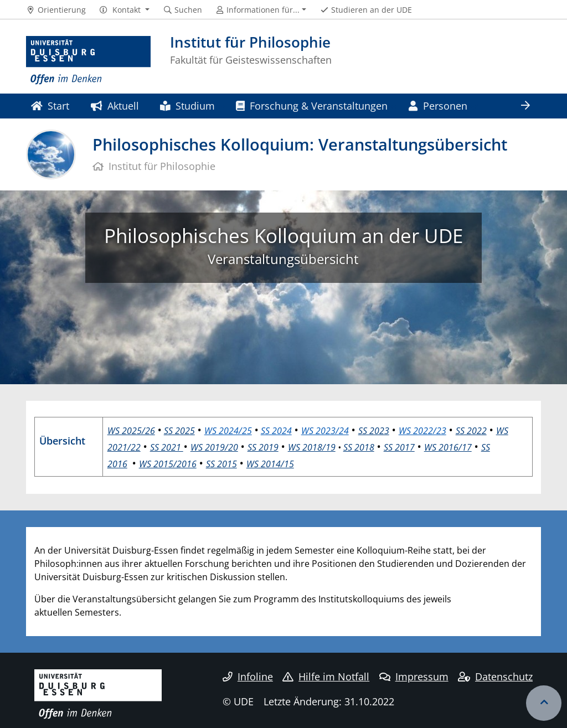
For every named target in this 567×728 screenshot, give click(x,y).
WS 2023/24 (325, 431)
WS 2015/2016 (168, 464)
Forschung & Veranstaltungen (312, 105)
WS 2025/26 (131, 431)
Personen (438, 105)
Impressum (414, 677)
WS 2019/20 (214, 447)
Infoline (248, 677)
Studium (187, 105)
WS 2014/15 (270, 464)
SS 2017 (399, 447)
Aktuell (115, 105)
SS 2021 (167, 447)
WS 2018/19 (312, 447)
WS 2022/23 (422, 431)
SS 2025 (179, 431)
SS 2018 (359, 447)
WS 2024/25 (228, 431)
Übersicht (62, 441)
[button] (124, 10)
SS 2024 (276, 431)
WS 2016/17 (448, 447)
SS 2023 (374, 431)
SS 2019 (263, 447)
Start (50, 105)
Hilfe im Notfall (326, 677)
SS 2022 (471, 431)
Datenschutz (495, 677)
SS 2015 (221, 464)
